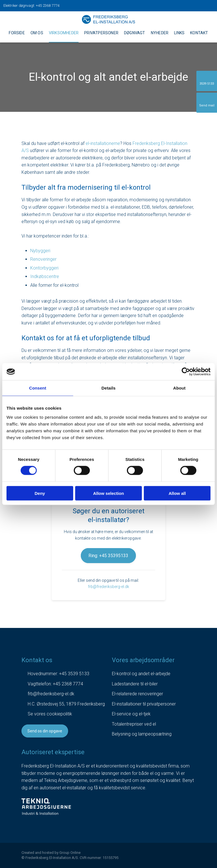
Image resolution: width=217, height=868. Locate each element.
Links (179, 33)
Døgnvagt (135, 33)
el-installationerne (103, 143)
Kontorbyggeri (44, 268)
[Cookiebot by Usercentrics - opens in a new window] (186, 372)
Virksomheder (64, 33)
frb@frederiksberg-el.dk (108, 587)
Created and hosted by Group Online (51, 853)
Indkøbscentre (45, 276)
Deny (40, 493)
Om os (37, 33)
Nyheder (160, 33)
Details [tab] (108, 388)
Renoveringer (43, 259)
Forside (17, 33)
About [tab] (179, 388)
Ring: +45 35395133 (108, 556)
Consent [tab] (38, 388)
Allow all (177, 493)
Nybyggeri (40, 251)
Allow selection (108, 493)
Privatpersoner (101, 33)
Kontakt (199, 33)
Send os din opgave (45, 731)
